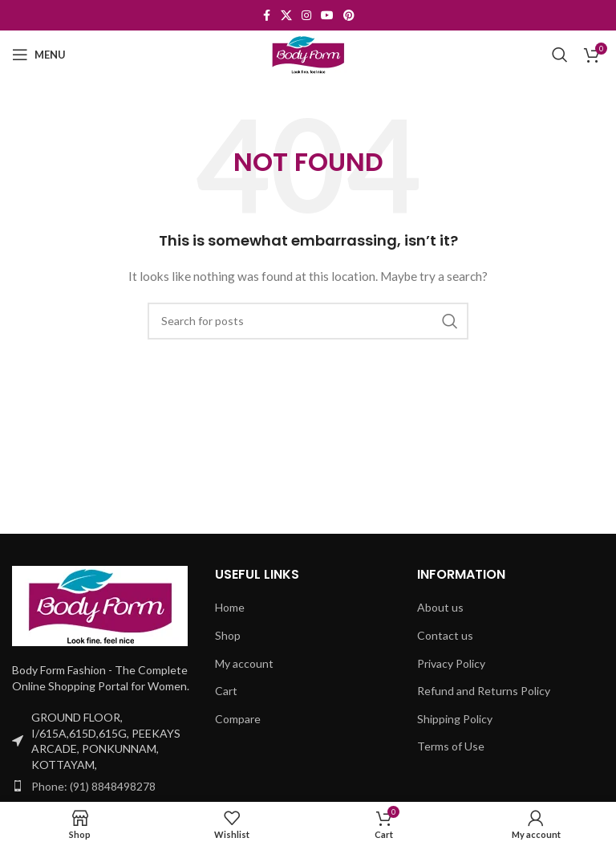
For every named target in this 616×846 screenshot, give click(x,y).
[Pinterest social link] (349, 16)
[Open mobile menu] (39, 55)
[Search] (560, 55)
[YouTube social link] (327, 16)
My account (244, 663)
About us (440, 607)
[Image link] (100, 605)
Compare (238, 719)
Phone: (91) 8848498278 (93, 786)
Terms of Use (451, 746)
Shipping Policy (455, 719)
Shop (228, 635)
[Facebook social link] (266, 16)
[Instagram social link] (306, 16)
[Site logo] (308, 53)
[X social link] (286, 16)
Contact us (445, 635)
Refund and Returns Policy (484, 691)
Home (230, 607)
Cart (226, 691)
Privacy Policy (451, 663)
